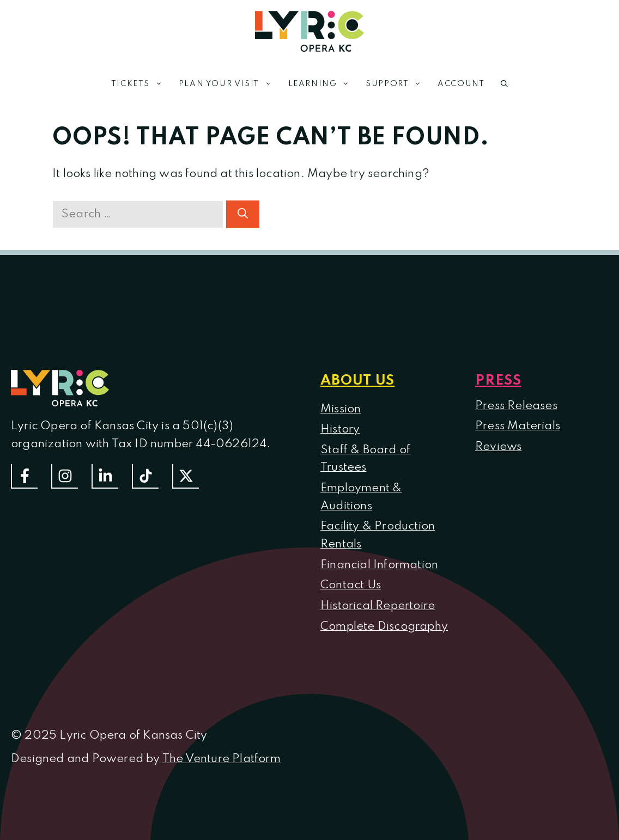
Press (498, 381)
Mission (341, 409)
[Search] (243, 214)
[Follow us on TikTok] (145, 476)
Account (461, 84)
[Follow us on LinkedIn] (105, 476)
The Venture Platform (221, 759)
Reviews (498, 447)
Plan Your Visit (229, 84)
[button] (504, 84)
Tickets (141, 84)
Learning (323, 84)
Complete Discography (384, 626)
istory (345, 429)
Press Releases (516, 406)
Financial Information (379, 565)
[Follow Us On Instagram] (65, 476)
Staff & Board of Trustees (365, 459)
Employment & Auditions (361, 497)
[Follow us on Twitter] (186, 476)
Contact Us (351, 585)
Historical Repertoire (378, 606)
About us (357, 381)
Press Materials (518, 426)
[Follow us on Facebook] (24, 476)
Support (398, 84)
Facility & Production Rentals (378, 535)
